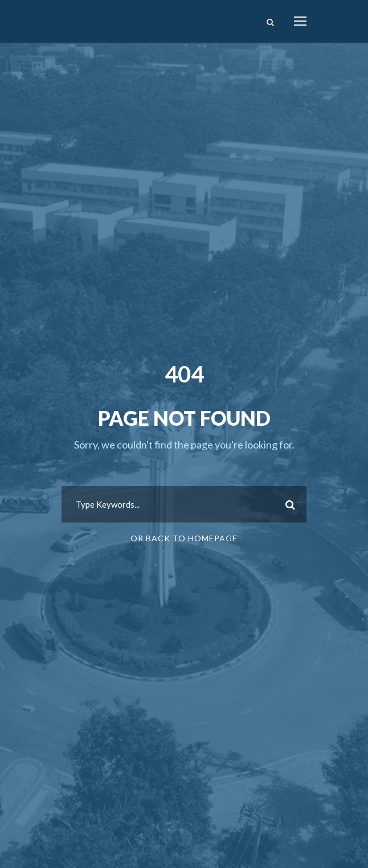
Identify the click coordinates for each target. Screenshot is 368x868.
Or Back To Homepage (184, 538)
